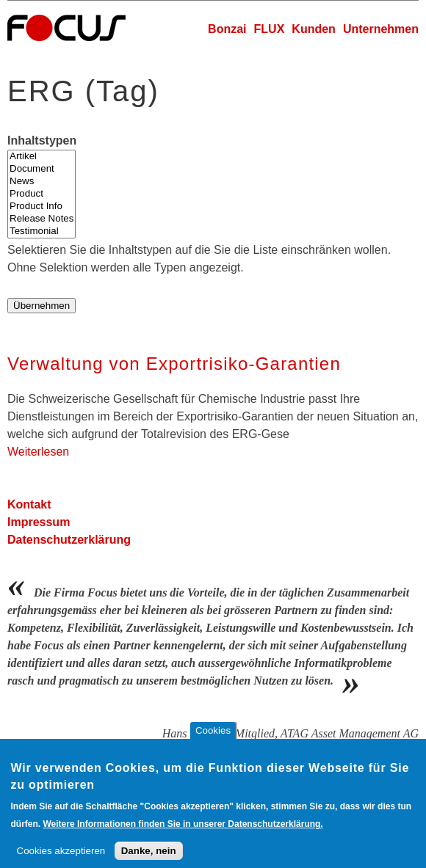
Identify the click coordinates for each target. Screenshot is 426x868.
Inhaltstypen (42, 141)
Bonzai (227, 29)
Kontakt (29, 504)
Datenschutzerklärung (69, 540)
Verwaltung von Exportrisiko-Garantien (174, 364)
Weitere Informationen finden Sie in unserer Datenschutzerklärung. (183, 834)
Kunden (314, 29)
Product (41, 194)
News (41, 182)
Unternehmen (381, 29)
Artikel (41, 157)
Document (41, 169)
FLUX (270, 29)
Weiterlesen (38, 452)
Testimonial (41, 231)
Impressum (39, 522)
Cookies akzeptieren (61, 860)
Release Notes (41, 219)
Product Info (41, 207)
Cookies (213, 740)
